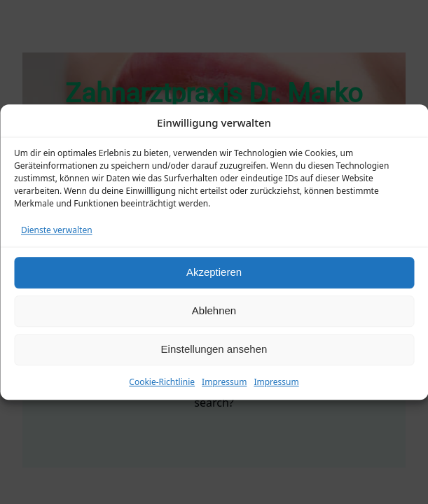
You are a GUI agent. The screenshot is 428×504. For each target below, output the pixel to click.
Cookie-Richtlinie (162, 382)
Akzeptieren (214, 272)
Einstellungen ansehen (214, 349)
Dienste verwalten (57, 230)
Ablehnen (214, 310)
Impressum (224, 382)
